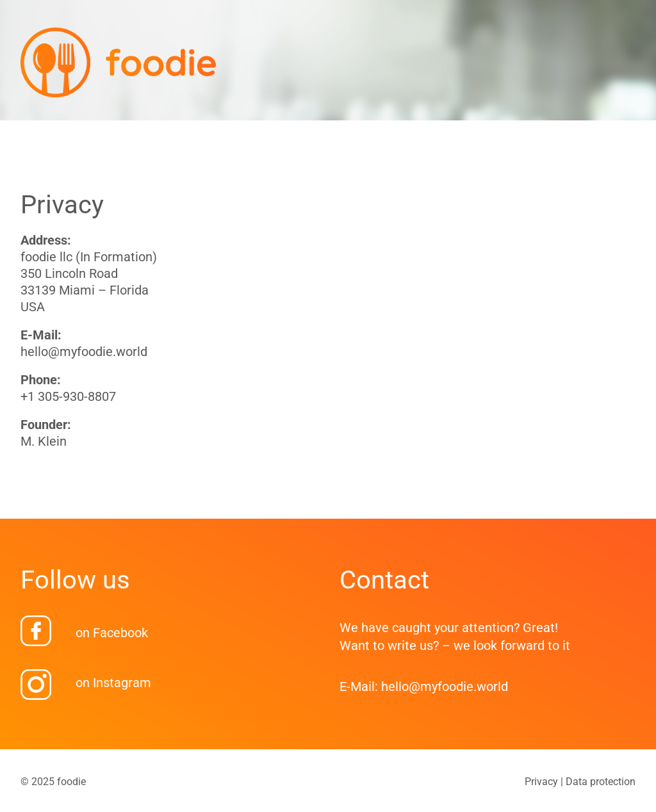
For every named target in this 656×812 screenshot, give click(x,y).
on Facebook (112, 633)
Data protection (601, 782)
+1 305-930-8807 (68, 396)
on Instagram (113, 683)
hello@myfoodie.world (84, 352)
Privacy (541, 782)
